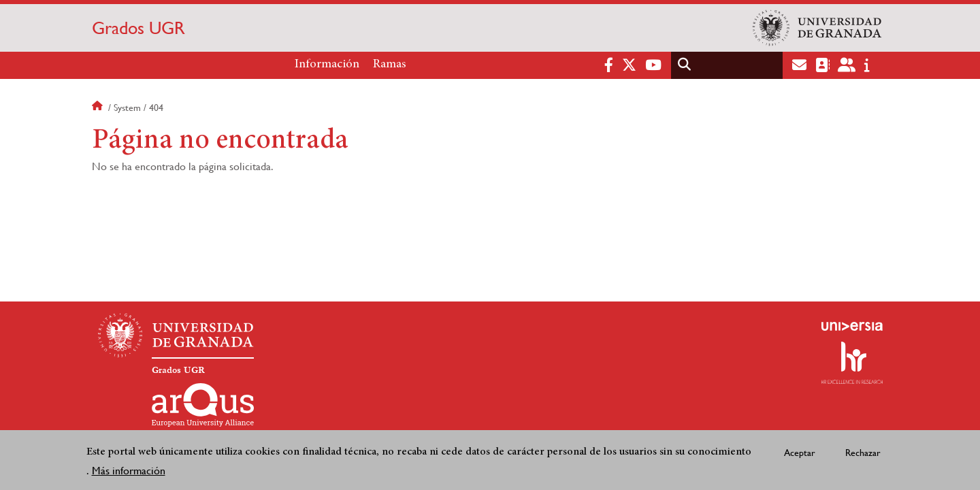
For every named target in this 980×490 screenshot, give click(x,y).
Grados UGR (138, 28)
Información (327, 65)
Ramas (390, 65)
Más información (129, 472)
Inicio (99, 108)
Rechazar (863, 453)
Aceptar (800, 453)
